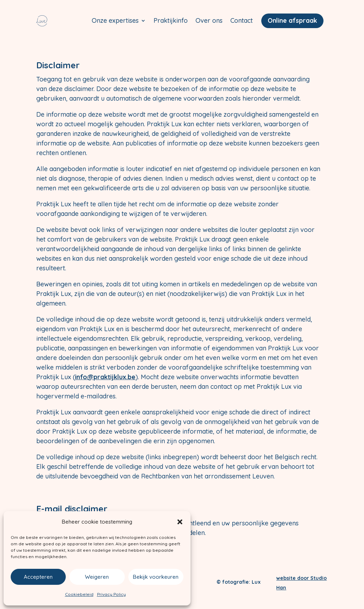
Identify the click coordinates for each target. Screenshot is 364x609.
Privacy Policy (111, 594)
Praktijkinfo (171, 20)
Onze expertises (115, 20)
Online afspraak (292, 20)
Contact (242, 20)
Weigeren (97, 577)
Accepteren (38, 577)
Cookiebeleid (79, 594)
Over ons (209, 20)
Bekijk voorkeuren (156, 577)
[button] (180, 522)
